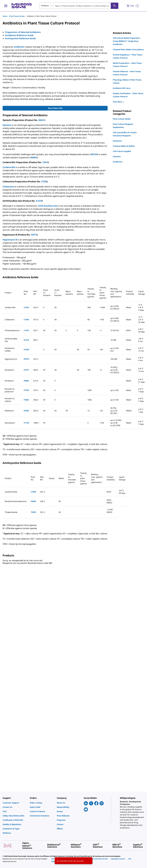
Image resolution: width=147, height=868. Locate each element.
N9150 (94, 154)
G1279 (39, 201)
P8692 (26, 381)
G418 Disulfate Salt (48, 206)
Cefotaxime (8, 187)
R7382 (26, 411)
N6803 (34, 157)
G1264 (26, 349)
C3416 (45, 162)
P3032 (26, 400)
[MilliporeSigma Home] (22, 6)
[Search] (115, 6)
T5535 (33, 512)
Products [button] (45, 6)
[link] (15, 803)
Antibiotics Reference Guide (19, 35)
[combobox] (79, 6)
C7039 (44, 181)
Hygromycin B (10, 240)
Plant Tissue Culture (17, 16)
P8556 (33, 501)
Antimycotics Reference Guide (20, 38)
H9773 (34, 235)
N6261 (41, 120)
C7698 (33, 492)
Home (5, 16)
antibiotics (19, 47)
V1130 (26, 423)
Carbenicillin (9, 167)
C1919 (26, 330)
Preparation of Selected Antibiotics (23, 32)
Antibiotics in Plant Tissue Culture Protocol (42, 16)
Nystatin (7, 125)
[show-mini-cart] (133, 6)
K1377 (26, 370)
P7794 (26, 390)
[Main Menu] (6, 6)
